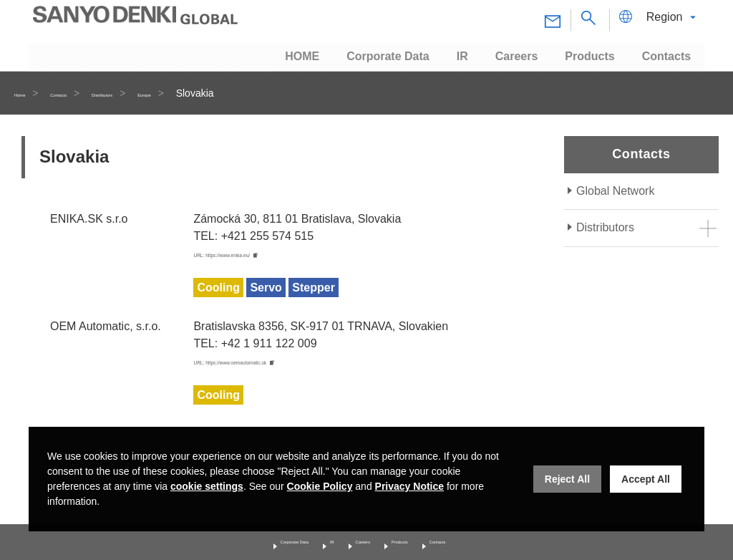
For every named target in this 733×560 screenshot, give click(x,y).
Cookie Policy (320, 486)
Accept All (646, 479)
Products (422, 540)
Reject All (567, 479)
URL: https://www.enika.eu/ (262, 255)
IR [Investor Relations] (319, 540)
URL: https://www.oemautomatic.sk (282, 363)
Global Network (615, 191)
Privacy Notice (410, 486)
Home (28, 93)
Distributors (156, 93)
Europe (222, 93)
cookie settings (207, 486)
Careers (363, 540)
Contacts (86, 93)
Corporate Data (258, 540)
